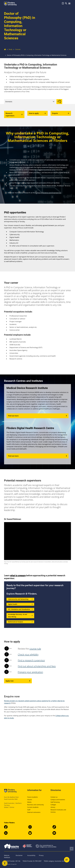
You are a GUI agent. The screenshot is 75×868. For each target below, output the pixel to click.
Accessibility (31, 855)
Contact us (54, 797)
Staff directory (55, 802)
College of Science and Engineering (48, 193)
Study (9, 49)
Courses (16, 49)
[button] (63, 3)
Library (53, 807)
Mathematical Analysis (20, 622)
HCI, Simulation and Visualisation (20, 609)
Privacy (41, 855)
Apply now (18, 681)
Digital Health (20, 604)
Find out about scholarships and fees (37, 666)
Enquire (61, 113)
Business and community (36, 805)
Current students (33, 807)
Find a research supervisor (31, 660)
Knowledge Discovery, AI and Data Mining (20, 616)
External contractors (34, 812)
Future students (33, 797)
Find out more (37, 416)
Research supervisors (14, 114)
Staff (29, 810)
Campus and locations (58, 800)
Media (29, 802)
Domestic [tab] (9, 102)
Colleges (53, 805)
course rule (35, 649)
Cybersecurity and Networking (20, 599)
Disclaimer (19, 855)
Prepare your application (30, 672)
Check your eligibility (28, 654)
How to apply (37, 113)
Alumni (30, 800)
